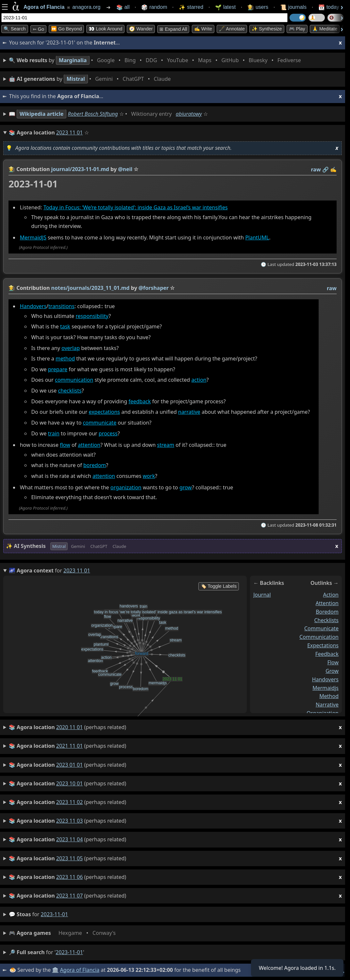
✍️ (333, 169)
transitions (61, 306)
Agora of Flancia (80, 970)
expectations (104, 412)
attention (89, 445)
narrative (189, 412)
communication (74, 380)
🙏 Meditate (325, 29)
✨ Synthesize (267, 29)
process (108, 433)
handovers (325, 679)
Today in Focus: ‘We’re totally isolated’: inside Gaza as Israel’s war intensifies (136, 207)
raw (316, 169)
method (65, 359)
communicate (100, 423)
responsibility (92, 316)
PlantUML (257, 238)
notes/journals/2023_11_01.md (91, 288)
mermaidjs (325, 688)
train (54, 433)
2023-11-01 (55, 914)
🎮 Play (297, 29)
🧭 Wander (141, 29)
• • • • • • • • (156, 60)
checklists (70, 391)
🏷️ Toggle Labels (219, 586)
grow (186, 488)
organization (126, 488)
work (149, 476)
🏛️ (55, 970)
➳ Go (38, 29)
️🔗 (325, 169)
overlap (71, 348)
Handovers (33, 306)
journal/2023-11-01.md (80, 169)
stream (166, 445)
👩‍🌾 (12, 169)
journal (262, 595)
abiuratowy (189, 114)
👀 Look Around (105, 29)
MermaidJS (33, 238)
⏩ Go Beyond (66, 29)
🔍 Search (15, 29)
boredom (95, 465)
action (199, 380)
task (65, 327)
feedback (140, 401)
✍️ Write (203, 29)
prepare (58, 369)
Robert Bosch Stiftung (93, 114)
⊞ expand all (173, 29)
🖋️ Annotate (232, 29)
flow (65, 445)
